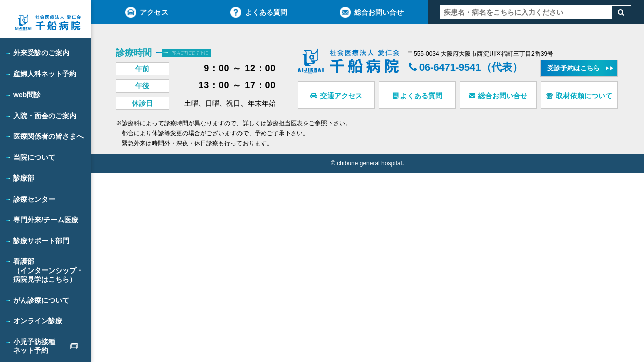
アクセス (147, 12)
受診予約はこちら (574, 68)
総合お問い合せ (372, 12)
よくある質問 (259, 12)
